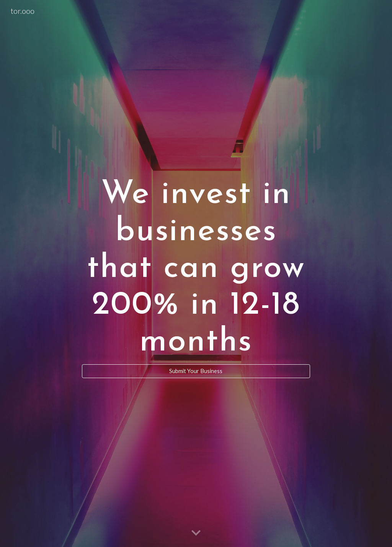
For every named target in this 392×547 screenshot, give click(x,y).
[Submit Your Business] (196, 371)
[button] (196, 533)
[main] (196, 267)
